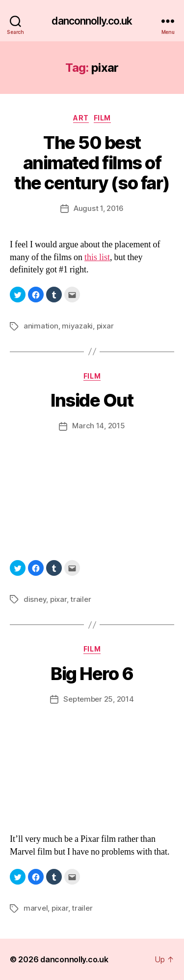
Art (81, 118)
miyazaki (77, 326)
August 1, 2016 (99, 208)
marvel (36, 908)
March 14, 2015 (98, 426)
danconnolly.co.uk (92, 21)
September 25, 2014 (98, 699)
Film (102, 118)
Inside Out (92, 400)
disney (35, 599)
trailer (80, 599)
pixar (105, 326)
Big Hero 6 (92, 674)
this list (97, 257)
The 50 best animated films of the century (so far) (92, 163)
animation (41, 326)
